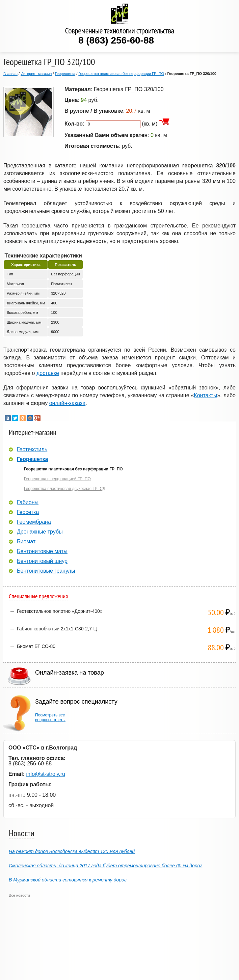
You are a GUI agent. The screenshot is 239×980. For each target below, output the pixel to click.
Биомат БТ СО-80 (36, 646)
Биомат (26, 542)
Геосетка (28, 512)
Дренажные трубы (40, 532)
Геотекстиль (32, 450)
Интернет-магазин (36, 74)
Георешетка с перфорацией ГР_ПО (57, 479)
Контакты (205, 395)
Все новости (19, 895)
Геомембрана (34, 522)
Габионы (28, 502)
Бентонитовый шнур (42, 561)
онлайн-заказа (68, 403)
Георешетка (65, 74)
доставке (48, 373)
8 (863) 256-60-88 (116, 40)
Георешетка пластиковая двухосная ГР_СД (65, 489)
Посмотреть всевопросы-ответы (50, 717)
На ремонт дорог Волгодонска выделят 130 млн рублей (72, 851)
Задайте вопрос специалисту (76, 702)
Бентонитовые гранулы (46, 571)
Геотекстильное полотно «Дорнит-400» (60, 611)
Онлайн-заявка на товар (70, 673)
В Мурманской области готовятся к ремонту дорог (68, 880)
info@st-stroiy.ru (46, 774)
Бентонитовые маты (42, 551)
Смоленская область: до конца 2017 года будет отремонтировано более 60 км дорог (105, 866)
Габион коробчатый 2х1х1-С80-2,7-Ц (57, 629)
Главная (10, 74)
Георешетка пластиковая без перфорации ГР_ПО (121, 74)
